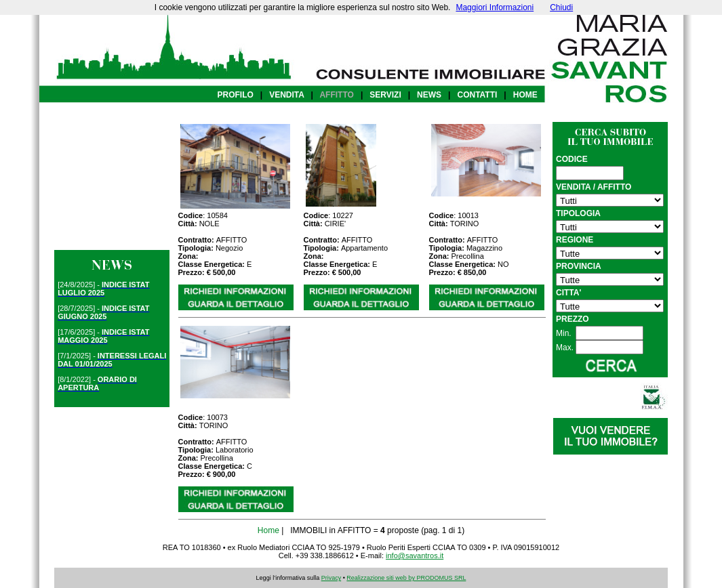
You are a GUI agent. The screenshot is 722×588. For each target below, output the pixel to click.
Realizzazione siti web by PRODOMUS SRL (406, 578)
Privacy (332, 578)
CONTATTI (477, 95)
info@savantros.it (415, 555)
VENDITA (286, 95)
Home (268, 530)
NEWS (429, 95)
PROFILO (235, 95)
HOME (525, 95)
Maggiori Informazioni (495, 7)
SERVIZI (385, 95)
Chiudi (561, 7)
